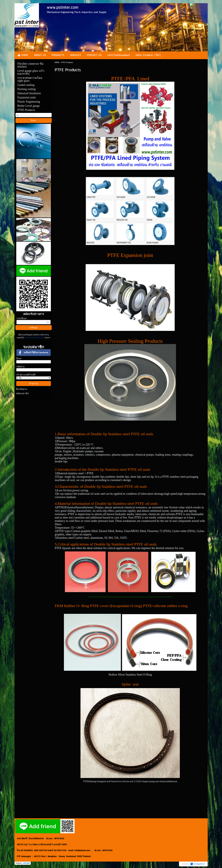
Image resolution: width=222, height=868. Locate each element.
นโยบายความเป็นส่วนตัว (34, 338)
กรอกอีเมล (21, 318)
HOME (57, 62)
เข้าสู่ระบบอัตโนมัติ (26, 375)
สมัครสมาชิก (22, 393)
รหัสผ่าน (20, 367)
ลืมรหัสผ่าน (22, 389)
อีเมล (19, 358)
